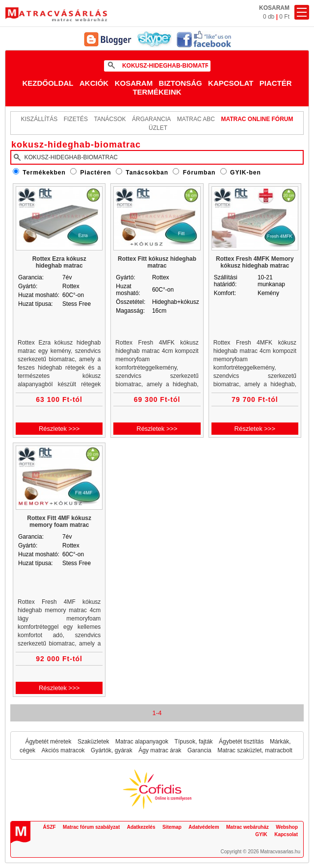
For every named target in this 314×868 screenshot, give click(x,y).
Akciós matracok (63, 750)
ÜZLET (158, 128)
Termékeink (157, 92)
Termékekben (44, 173)
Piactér (276, 83)
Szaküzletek (93, 742)
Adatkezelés (141, 827)
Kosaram (134, 83)
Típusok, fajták (194, 742)
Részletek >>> (59, 429)
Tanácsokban (147, 173)
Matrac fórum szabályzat (91, 827)
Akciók (94, 83)
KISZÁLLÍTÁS (39, 119)
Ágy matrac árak (160, 750)
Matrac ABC (196, 119)
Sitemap (172, 827)
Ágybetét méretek (48, 742)
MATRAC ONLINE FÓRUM (257, 119)
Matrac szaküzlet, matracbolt (255, 750)
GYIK (261, 834)
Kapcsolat (231, 83)
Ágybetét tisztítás (241, 742)
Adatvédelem (204, 827)
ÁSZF (50, 827)
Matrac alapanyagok (142, 742)
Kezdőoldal (48, 83)
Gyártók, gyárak (112, 750)
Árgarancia (151, 119)
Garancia (199, 750)
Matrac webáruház (248, 827)
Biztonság (181, 83)
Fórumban (199, 173)
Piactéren (96, 173)
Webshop (287, 827)
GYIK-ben (246, 173)
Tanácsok (110, 119)
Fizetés (76, 119)
